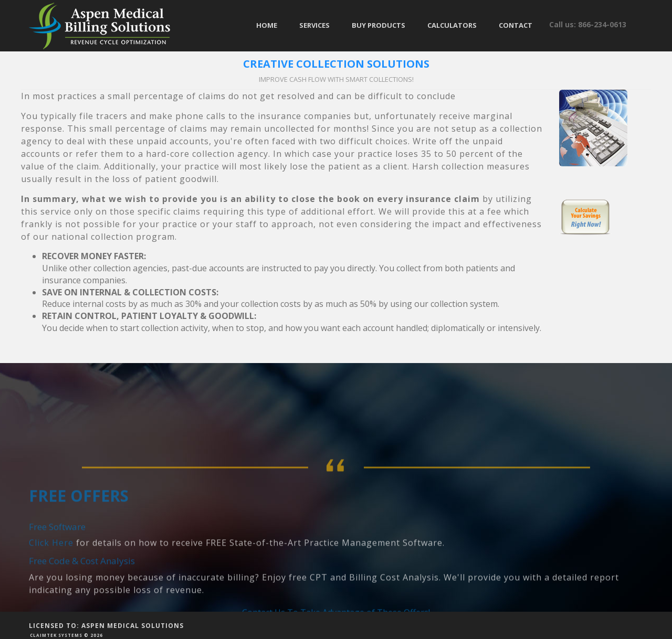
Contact (516, 25)
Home (267, 25)
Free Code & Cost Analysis (82, 594)
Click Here (51, 576)
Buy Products (379, 25)
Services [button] (314, 25)
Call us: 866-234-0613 (588, 24)
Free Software (57, 559)
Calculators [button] (452, 25)
